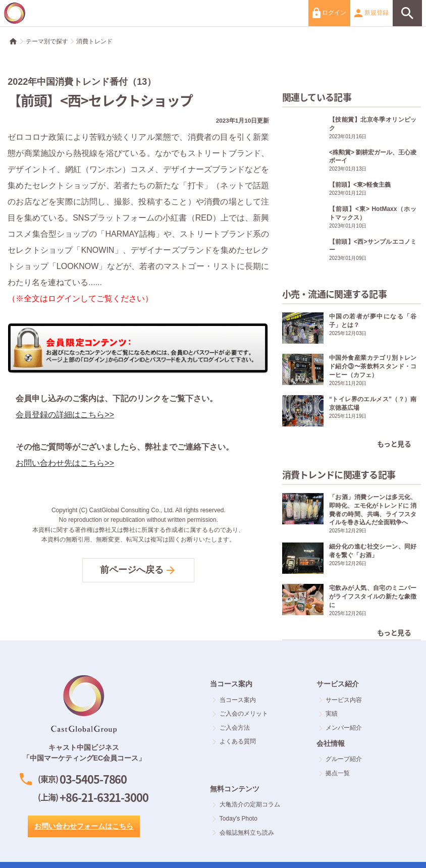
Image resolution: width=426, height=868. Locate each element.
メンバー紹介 (340, 728)
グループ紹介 (340, 759)
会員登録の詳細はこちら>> (65, 415)
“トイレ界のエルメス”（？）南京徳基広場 (352, 412)
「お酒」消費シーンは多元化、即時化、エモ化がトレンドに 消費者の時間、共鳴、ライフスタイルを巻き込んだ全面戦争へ (352, 514)
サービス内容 (340, 700)
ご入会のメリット (240, 714)
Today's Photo (235, 819)
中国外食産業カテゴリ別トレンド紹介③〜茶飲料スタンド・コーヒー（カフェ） (352, 370)
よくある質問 (234, 741)
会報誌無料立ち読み (243, 833)
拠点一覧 (334, 773)
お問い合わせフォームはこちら (84, 826)
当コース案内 (234, 700)
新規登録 (371, 13)
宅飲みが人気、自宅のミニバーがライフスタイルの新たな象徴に (352, 601)
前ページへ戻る (138, 570)
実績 (328, 714)
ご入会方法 (231, 728)
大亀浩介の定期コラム (246, 804)
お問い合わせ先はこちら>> (65, 463)
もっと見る (394, 444)
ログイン (329, 13)
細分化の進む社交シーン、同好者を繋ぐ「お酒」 (352, 559)
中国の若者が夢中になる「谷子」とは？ (352, 329)
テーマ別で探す (47, 41)
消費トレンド (94, 41)
